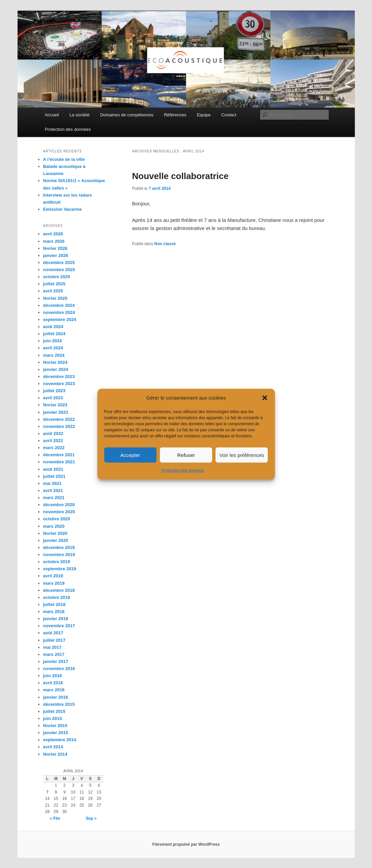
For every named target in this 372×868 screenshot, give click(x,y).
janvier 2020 (56, 540)
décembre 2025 (59, 263)
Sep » (91, 818)
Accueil (52, 115)
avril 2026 (53, 234)
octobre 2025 (57, 277)
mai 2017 (52, 647)
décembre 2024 (59, 305)
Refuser (186, 455)
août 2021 (53, 469)
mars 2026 (54, 241)
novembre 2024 (59, 312)
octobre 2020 (57, 519)
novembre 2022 (59, 426)
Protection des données (182, 470)
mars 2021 (54, 498)
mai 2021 (52, 483)
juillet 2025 (54, 284)
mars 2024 (54, 355)
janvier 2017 (56, 661)
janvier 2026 (56, 255)
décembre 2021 (59, 455)
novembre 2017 (59, 626)
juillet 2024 (54, 334)
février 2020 (55, 533)
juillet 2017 (54, 640)
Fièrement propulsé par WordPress (186, 844)
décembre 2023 (59, 377)
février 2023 (55, 405)
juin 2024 (53, 341)
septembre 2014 (60, 740)
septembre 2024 (60, 320)
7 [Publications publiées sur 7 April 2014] (47, 792)
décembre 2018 (59, 590)
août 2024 (53, 327)
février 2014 (55, 754)
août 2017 (53, 633)
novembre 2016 (59, 669)
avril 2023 (53, 398)
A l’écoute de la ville (64, 159)
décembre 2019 (59, 547)
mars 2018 (54, 612)
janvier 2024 (56, 369)
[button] (265, 398)
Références (175, 115)
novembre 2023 (59, 384)
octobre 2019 (57, 562)
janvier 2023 (56, 412)
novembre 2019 (59, 555)
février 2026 (55, 248)
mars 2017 (54, 654)
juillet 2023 (54, 391)
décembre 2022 (59, 419)
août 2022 (53, 433)
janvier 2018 (56, 619)
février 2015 (55, 726)
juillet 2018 (54, 604)
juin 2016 (53, 676)
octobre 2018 (57, 597)
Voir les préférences (242, 455)
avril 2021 (53, 490)
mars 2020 (54, 526)
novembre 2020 (59, 512)
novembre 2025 (59, 270)
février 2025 (55, 298)
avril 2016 (53, 683)
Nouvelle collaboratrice (180, 176)
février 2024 (55, 362)
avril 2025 (53, 291)
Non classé (165, 244)
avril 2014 (53, 747)
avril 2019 (53, 576)
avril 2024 (53, 348)
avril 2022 (53, 441)
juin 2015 (53, 718)
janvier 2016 (56, 697)
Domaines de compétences (127, 115)
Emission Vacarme (63, 209)
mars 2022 (54, 448)
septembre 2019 (60, 569)
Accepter (130, 455)
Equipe (204, 115)
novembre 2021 (59, 462)
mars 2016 (54, 690)
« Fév (55, 818)
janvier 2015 (56, 733)
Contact (229, 115)
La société (79, 115)
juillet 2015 (54, 711)
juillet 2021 (54, 476)
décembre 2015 (59, 704)
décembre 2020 (59, 505)
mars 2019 (54, 583)
